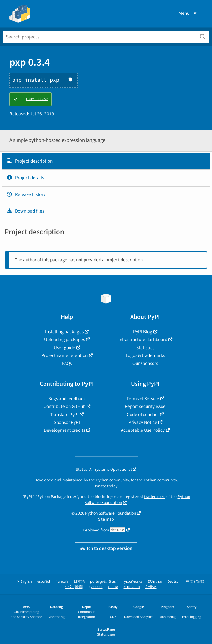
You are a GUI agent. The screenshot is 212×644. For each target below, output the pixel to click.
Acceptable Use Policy (143, 430)
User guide (65, 348)
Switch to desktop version (106, 548)
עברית (113, 587)
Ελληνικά (155, 582)
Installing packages (64, 332)
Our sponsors (145, 363)
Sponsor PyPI (67, 422)
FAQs (67, 363)
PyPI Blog (143, 332)
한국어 (151, 587)
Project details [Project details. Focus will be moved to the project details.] (25, 178)
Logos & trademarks (145, 355)
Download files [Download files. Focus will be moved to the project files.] (25, 211)
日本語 (79, 582)
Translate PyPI (64, 415)
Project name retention (65, 355)
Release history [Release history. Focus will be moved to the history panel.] (26, 194)
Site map (106, 519)
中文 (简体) (195, 582)
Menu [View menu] (188, 13)
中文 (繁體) (74, 587)
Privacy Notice (143, 422)
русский (96, 587)
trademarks (155, 497)
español (44, 582)
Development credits (65, 430)
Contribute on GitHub (65, 406)
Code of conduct (143, 415)
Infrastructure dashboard (143, 340)
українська (133, 582)
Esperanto (132, 587)
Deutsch (174, 582)
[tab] (106, 161)
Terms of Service (143, 399)
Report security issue (145, 406)
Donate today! (106, 486)
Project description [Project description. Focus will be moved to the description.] (29, 161)
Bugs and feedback (67, 399)
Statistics (145, 348)
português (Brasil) (104, 582)
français (62, 582)
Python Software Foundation (111, 513)
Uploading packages (65, 340)
